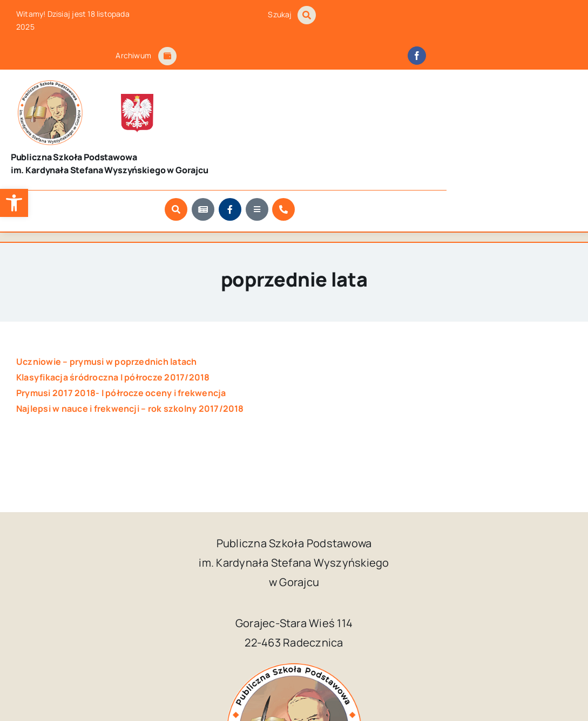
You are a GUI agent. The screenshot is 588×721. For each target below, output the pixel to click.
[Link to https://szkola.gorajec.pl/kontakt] (491, 122)
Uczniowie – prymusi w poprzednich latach (107, 304)
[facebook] (417, 56)
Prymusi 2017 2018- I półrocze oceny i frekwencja (121, 335)
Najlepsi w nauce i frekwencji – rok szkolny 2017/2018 (130, 351)
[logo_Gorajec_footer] (37, 85)
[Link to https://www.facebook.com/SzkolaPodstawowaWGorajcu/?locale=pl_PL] (438, 122)
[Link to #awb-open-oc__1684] (167, 56)
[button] (14, 203)
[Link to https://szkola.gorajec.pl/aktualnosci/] (411, 122)
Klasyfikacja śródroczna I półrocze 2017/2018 (113, 319)
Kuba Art (475, 680)
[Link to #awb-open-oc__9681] (465, 122)
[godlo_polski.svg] (88, 87)
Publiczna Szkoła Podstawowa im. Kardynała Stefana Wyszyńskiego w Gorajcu (266, 680)
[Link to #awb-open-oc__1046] (307, 15)
